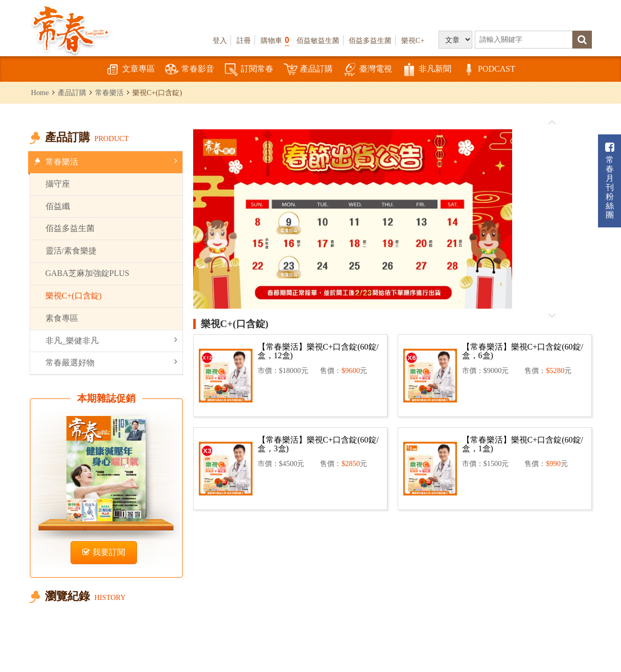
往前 (552, 123)
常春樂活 (109, 92)
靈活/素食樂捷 (71, 251)
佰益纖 (58, 206)
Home (40, 92)
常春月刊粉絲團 (610, 181)
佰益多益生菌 (370, 40)
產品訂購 (308, 70)
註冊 (244, 40)
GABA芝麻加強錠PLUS (87, 273)
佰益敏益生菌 (318, 40)
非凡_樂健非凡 (111, 340)
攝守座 (58, 184)
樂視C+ (413, 40)
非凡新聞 (427, 70)
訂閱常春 (249, 70)
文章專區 (130, 70)
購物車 (275, 40)
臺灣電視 (367, 70)
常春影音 (190, 70)
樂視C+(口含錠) (74, 296)
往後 (552, 315)
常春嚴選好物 (111, 362)
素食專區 (62, 318)
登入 (220, 40)
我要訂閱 (104, 552)
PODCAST (488, 70)
